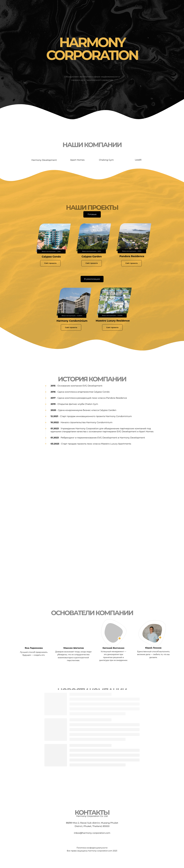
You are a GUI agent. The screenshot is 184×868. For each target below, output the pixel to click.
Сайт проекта (50, 263)
